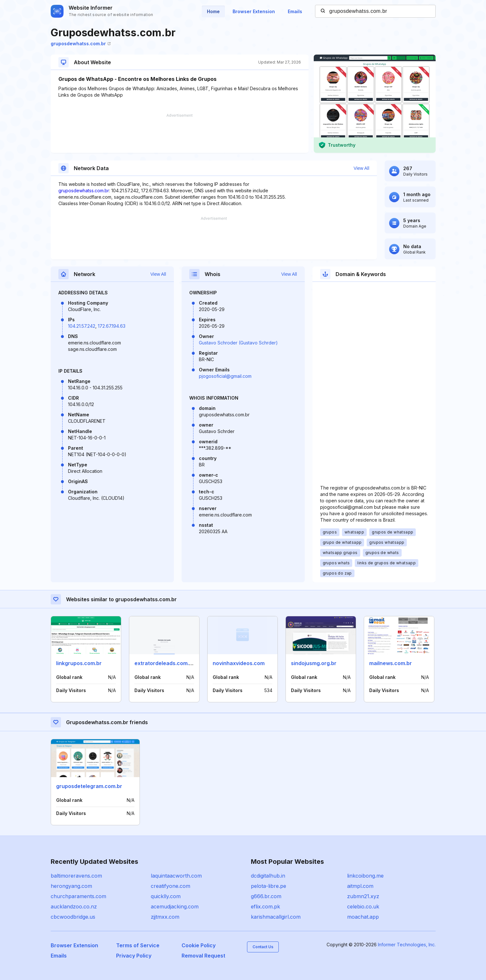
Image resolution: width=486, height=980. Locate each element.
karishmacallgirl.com (276, 917)
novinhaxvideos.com (239, 663)
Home (213, 11)
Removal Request (203, 956)
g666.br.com (266, 896)
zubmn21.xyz (363, 896)
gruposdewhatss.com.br (81, 43)
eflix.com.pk (265, 906)
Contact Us (263, 947)
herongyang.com (71, 886)
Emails (295, 11)
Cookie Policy (199, 945)
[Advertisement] (180, 133)
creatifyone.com (171, 886)
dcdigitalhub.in (268, 876)
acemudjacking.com (175, 906)
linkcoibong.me (365, 876)
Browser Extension (254, 11)
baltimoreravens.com (76, 876)
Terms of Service (138, 945)
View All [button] (361, 168)
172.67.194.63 (112, 326)
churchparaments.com (78, 896)
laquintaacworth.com (176, 876)
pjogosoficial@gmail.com (225, 376)
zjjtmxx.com (165, 917)
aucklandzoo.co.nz (74, 906)
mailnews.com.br (391, 663)
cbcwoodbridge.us (73, 917)
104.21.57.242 (82, 326)
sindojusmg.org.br (314, 663)
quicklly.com (166, 896)
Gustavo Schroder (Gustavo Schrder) (238, 343)
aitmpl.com (360, 886)
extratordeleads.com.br (164, 663)
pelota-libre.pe (269, 886)
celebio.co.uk (363, 906)
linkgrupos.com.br (79, 663)
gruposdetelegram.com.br (89, 786)
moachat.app (363, 917)
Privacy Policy (134, 956)
